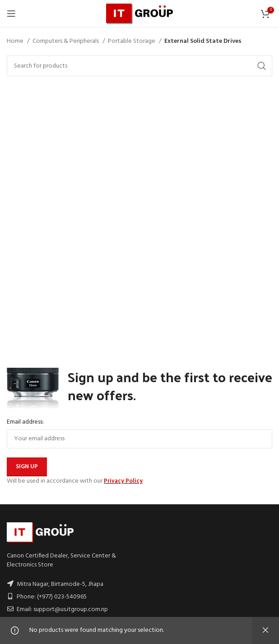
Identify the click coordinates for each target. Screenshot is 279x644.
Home (16, 41)
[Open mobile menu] (11, 14)
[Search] (139, 66)
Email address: (25, 422)
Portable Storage (132, 41)
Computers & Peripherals (66, 41)
